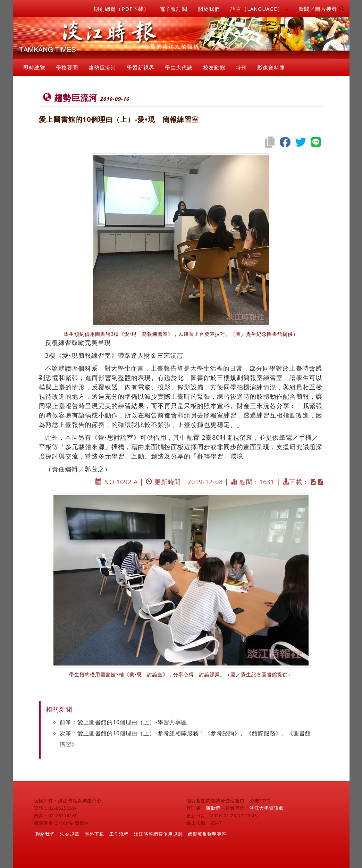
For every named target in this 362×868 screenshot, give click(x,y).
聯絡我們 (45, 834)
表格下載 (94, 834)
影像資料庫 (271, 67)
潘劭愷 (213, 808)
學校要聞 (67, 67)
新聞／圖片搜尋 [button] (321, 9)
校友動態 (214, 67)
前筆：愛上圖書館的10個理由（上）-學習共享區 (123, 722)
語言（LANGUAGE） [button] (259, 9)
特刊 (241, 67)
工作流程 (119, 834)
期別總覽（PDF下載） (121, 9)
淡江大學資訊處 (267, 808)
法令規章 (70, 834)
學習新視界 (141, 67)
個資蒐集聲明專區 (207, 834)
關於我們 (209, 9)
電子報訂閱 (174, 9)
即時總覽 (34, 67)
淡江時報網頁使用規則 (158, 834)
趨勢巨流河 (102, 67)
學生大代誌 (179, 67)
